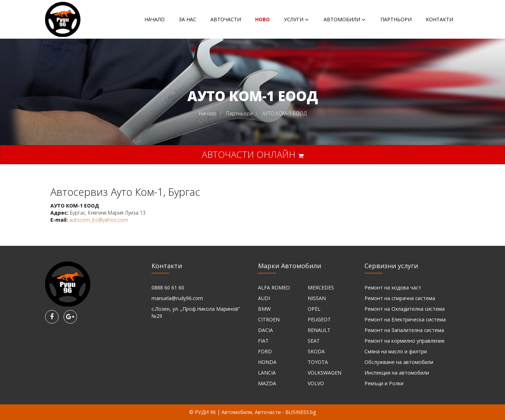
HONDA (267, 362)
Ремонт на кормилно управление (405, 341)
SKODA (316, 351)
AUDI (264, 298)
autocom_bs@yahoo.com (99, 220)
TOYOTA (318, 362)
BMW (264, 309)
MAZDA (267, 383)
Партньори (396, 19)
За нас (188, 19)
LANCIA (267, 373)
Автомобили (342, 19)
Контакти (440, 19)
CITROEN (269, 319)
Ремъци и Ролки (384, 383)
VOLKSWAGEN (325, 373)
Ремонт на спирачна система (400, 298)
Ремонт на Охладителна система (405, 309)
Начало (155, 19)
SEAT (314, 341)
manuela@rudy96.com (177, 298)
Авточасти (226, 19)
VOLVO (316, 383)
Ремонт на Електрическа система (405, 319)
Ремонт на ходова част (393, 288)
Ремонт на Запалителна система (404, 330)
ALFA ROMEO (274, 288)
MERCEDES (321, 288)
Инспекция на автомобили (397, 373)
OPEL (314, 309)
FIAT (263, 341)
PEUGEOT (319, 319)
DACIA (265, 330)
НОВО (262, 19)
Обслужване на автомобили (399, 362)
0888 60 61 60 (168, 288)
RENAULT (319, 330)
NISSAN (317, 298)
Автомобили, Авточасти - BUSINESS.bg (269, 412)
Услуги (294, 19)
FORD (265, 351)
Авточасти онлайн (253, 154)
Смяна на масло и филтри (396, 351)
